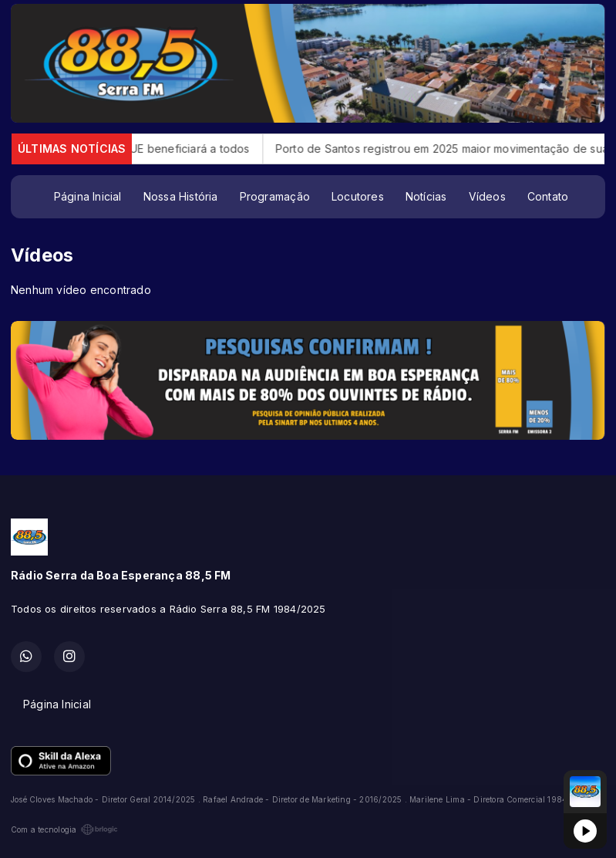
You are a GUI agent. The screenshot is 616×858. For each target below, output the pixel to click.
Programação (275, 196)
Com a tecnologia (64, 829)
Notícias (426, 196)
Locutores (358, 196)
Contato (548, 196)
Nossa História (181, 196)
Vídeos (487, 196)
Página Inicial (88, 196)
